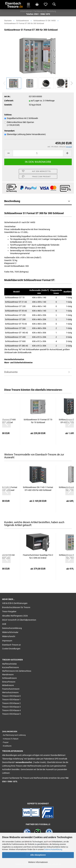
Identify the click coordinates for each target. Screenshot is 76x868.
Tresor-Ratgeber (9, 611)
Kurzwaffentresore (10, 667)
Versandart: (10, 131)
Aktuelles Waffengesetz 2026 (15, 616)
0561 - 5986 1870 (42, 14)
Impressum (7, 641)
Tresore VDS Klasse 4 (11, 710)
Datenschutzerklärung (53, 849)
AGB (4, 624)
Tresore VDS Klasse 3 (11, 707)
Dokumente (11, 372)
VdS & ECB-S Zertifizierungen (15, 603)
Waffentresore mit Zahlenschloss (17, 671)
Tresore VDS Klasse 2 (11, 703)
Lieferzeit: (9, 101)
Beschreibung (12, 201)
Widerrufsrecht (9, 636)
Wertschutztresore (10, 692)
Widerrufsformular (10, 632)
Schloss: (8, 115)
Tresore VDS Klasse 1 (11, 700)
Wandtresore (8, 675)
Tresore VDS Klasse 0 (11, 696)
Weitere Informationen (38, 862)
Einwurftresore (9, 682)
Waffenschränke (9, 664)
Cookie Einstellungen (11, 649)
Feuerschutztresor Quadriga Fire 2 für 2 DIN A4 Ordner (38, 556)
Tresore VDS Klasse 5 (11, 714)
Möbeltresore (8, 685)
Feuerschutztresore (11, 689)
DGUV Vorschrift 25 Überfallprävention (19, 620)
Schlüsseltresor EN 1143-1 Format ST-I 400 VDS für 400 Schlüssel (38, 489)
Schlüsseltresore (9, 678)
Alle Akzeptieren (38, 855)
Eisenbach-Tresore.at (11, 645)
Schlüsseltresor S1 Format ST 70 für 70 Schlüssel (38, 421)
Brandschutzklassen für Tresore (16, 607)
